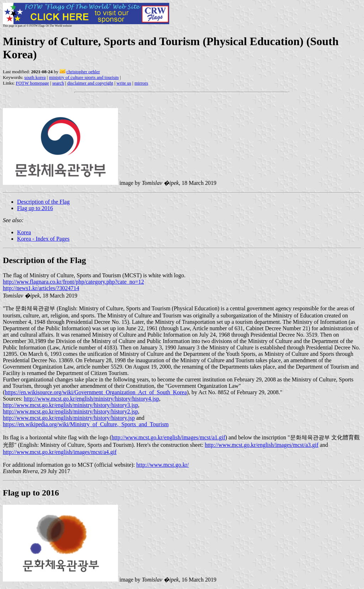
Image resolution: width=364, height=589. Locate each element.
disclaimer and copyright (90, 83)
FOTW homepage (32, 83)
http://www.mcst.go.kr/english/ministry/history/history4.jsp (91, 399)
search (58, 83)
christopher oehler (83, 72)
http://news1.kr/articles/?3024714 (41, 288)
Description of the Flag (43, 202)
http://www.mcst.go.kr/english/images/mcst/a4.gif (60, 452)
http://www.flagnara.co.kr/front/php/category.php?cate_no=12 (73, 282)
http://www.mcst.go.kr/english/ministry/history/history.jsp (69, 418)
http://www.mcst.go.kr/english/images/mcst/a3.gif (262, 445)
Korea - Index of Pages (43, 239)
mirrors (141, 83)
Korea (24, 232)
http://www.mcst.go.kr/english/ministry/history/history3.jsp (70, 405)
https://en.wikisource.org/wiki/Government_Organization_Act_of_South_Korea (96, 392)
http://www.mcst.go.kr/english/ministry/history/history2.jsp (70, 411)
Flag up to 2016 (35, 208)
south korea (35, 77)
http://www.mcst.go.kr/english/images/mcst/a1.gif (168, 437)
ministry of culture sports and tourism (84, 77)
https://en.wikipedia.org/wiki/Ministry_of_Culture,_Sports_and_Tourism (86, 424)
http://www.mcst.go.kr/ (162, 465)
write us (124, 83)
